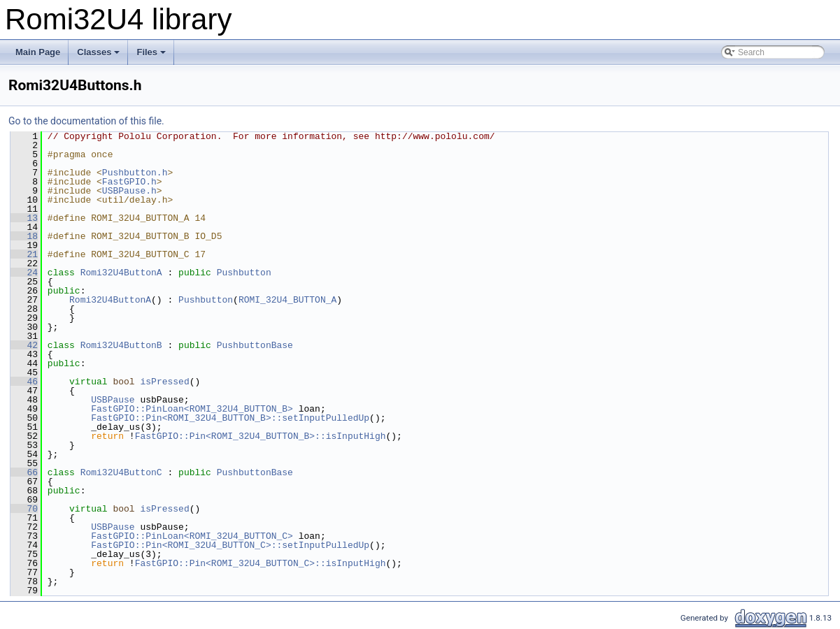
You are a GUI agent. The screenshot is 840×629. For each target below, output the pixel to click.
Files (152, 56)
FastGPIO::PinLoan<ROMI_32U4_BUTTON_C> (192, 536)
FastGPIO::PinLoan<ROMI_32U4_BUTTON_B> (192, 409)
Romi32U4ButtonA (121, 273)
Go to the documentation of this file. (86, 121)
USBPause (113, 400)
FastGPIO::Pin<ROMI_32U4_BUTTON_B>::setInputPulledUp (230, 418)
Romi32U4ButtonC (121, 472)
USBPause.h (129, 191)
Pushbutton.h (135, 173)
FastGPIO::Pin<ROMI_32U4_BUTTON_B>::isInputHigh (261, 436)
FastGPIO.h (129, 182)
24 (24, 273)
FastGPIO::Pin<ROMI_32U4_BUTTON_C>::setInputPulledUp (230, 545)
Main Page (38, 52)
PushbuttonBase (255, 345)
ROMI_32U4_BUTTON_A (287, 300)
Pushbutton (244, 273)
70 (24, 509)
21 (24, 254)
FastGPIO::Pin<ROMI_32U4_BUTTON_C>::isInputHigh (261, 563)
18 (24, 236)
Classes (99, 56)
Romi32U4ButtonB (121, 345)
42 (24, 345)
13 (24, 218)
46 (24, 382)
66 (24, 472)
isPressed (164, 382)
